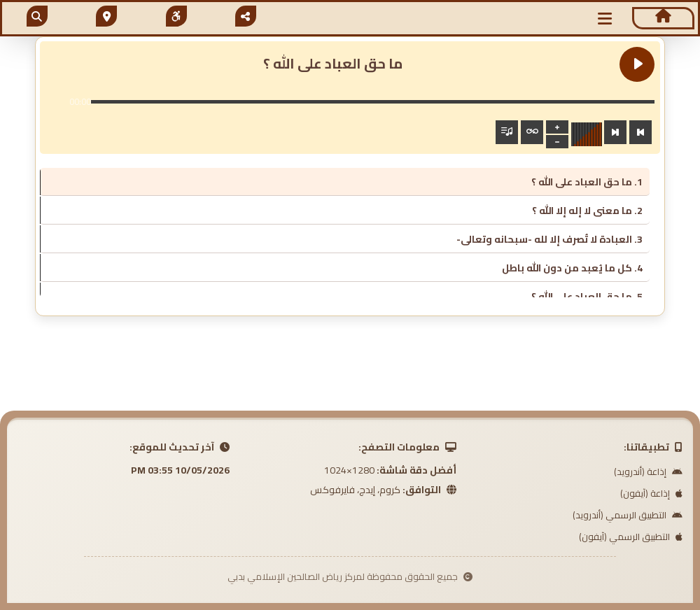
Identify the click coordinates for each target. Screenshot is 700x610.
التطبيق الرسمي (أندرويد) (628, 515)
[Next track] (615, 132)
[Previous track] (640, 132)
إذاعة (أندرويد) (648, 471)
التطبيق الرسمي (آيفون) (631, 537)
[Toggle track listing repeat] (532, 132)
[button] (605, 19)
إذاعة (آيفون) (651, 493)
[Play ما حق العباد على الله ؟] (637, 64)
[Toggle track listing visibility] (507, 132)
